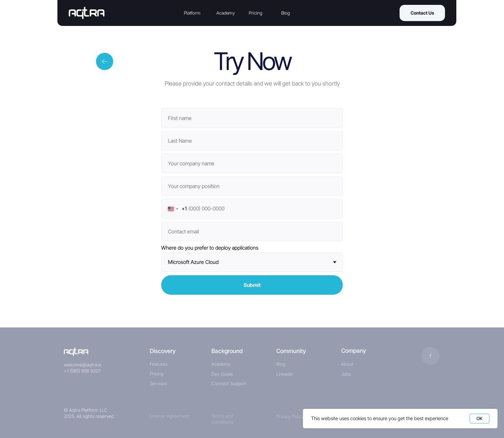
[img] (76, 352)
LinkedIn (285, 374)
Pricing (256, 13)
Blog (286, 13)
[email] (252, 231)
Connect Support (229, 383)
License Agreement (170, 416)
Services (158, 383)
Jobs (346, 374)
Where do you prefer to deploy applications (210, 248)
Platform (192, 13)
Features (159, 364)
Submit (252, 285)
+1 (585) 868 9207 (82, 371)
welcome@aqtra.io (83, 365)
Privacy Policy (290, 416)
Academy (226, 13)
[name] (252, 118)
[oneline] (252, 163)
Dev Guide (222, 374)
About (347, 364)
